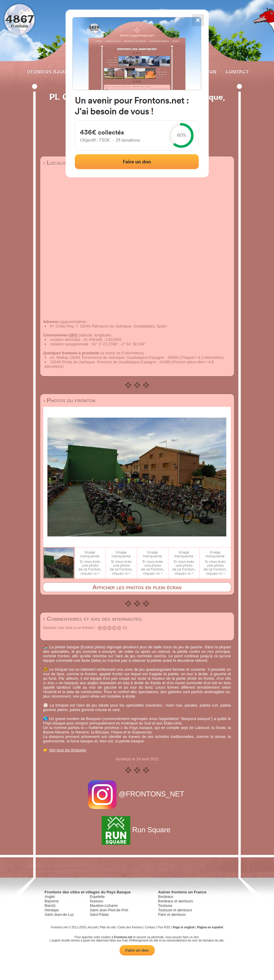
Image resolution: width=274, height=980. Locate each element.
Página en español (210, 927)
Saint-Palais (99, 915)
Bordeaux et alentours (175, 901)
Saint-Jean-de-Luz (59, 915)
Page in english (184, 927)
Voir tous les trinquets (67, 750)
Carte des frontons (130, 927)
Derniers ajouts (49, 72)
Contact (236, 72)
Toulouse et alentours (175, 910)
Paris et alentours (172, 915)
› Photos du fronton (69, 400)
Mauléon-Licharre (104, 906)
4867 (20, 19)
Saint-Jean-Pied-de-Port (109, 910)
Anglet (50, 897)
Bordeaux (166, 897)
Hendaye (52, 910)
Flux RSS (164, 927)
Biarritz (50, 906)
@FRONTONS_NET (137, 794)
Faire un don (137, 950)
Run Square (137, 830)
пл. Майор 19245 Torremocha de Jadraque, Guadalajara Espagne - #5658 (114, 357)
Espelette (97, 897)
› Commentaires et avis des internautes (93, 619)
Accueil (93, 927)
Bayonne (52, 901)
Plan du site (108, 927)
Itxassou (96, 901)
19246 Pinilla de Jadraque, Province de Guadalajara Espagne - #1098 (110, 362)
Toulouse (165, 906)
